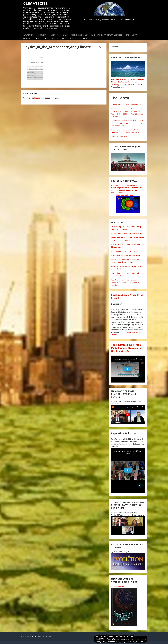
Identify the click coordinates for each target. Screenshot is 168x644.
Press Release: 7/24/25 (120, 137)
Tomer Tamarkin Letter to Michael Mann (127, 233)
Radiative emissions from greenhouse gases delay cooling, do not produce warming (126, 282)
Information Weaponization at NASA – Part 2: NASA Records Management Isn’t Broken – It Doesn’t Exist (128, 123)
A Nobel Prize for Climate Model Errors (126, 105)
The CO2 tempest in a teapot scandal (125, 255)
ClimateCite (36, 3)
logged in (38, 98)
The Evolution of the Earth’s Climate (125, 251)
